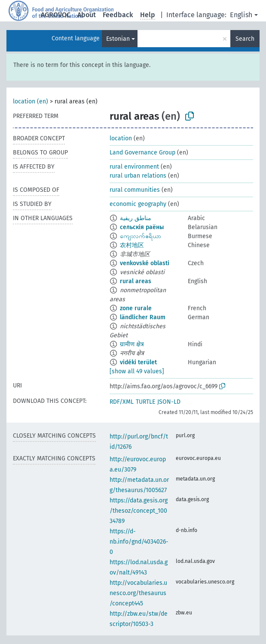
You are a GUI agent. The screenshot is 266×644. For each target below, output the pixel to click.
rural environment (134, 167)
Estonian (118, 39)
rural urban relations (138, 176)
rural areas (136, 281)
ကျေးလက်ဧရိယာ (141, 236)
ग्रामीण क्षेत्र (132, 344)
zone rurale (136, 308)
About (87, 15)
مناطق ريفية (136, 218)
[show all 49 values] (137, 371)
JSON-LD (169, 402)
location (121, 138)
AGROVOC (56, 15)
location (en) (31, 101)
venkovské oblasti (145, 263)
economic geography (138, 204)
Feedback (118, 15)
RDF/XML (122, 402)
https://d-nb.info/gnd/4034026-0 (139, 542)
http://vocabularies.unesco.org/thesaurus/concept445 (138, 593)
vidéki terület (138, 362)
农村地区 (132, 245)
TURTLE (145, 402)
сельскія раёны (142, 227)
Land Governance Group (142, 153)
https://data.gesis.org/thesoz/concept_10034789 (139, 511)
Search (245, 39)
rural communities (135, 190)
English (241, 15)
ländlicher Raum (143, 317)
